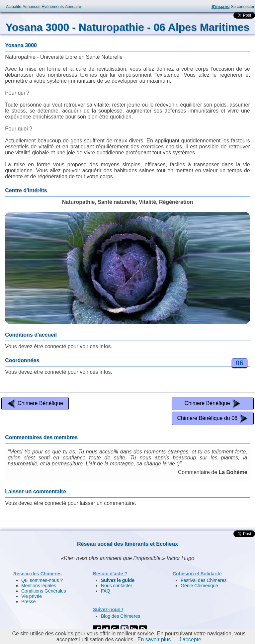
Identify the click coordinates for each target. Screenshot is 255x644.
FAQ (106, 591)
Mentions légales (39, 586)
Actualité (14, 7)
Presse (29, 602)
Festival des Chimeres (204, 580)
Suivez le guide (118, 580)
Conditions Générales (44, 591)
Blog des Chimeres (121, 616)
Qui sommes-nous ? (42, 580)
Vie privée (32, 596)
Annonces (31, 7)
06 (239, 363)
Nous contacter (117, 586)
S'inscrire (220, 7)
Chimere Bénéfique (35, 403)
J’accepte (190, 640)
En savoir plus (154, 640)
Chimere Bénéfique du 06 (213, 418)
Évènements (53, 7)
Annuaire (73, 7)
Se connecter (243, 7)
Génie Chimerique (199, 586)
